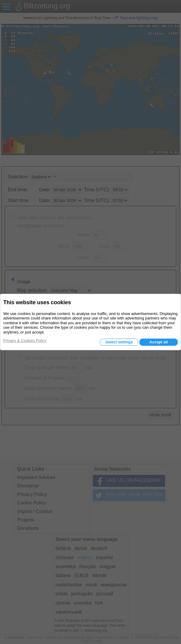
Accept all (158, 342)
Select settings (119, 342)
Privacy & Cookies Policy (25, 341)
